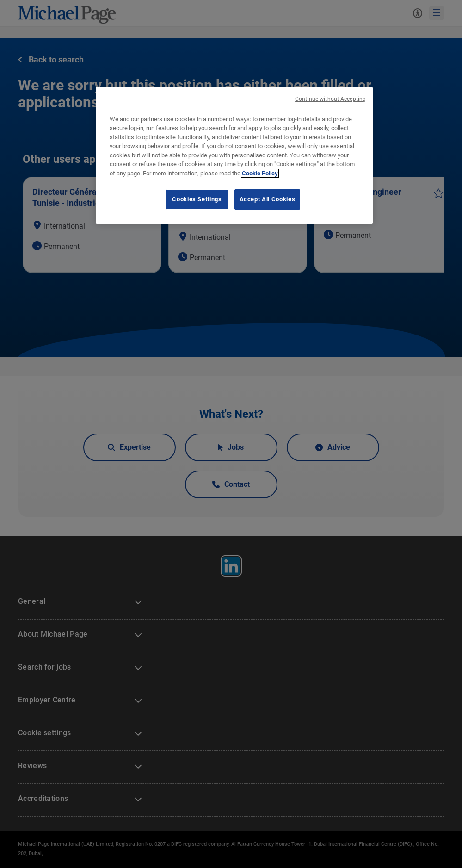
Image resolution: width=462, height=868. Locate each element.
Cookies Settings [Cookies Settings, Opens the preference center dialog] (197, 199)
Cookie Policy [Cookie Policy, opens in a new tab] (260, 173)
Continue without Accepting (330, 99)
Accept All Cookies (268, 199)
